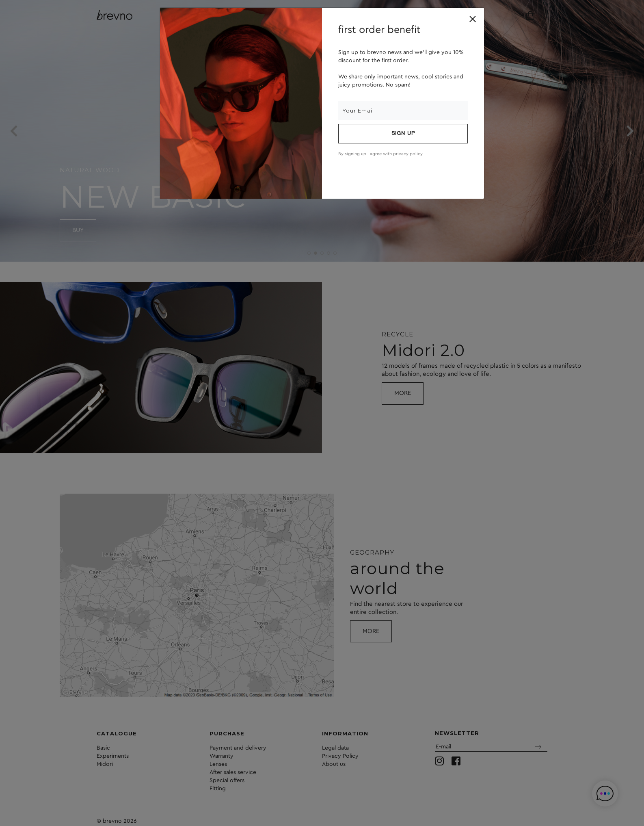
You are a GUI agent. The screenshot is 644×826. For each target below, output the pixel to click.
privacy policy (408, 154)
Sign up (403, 134)
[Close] (473, 19)
